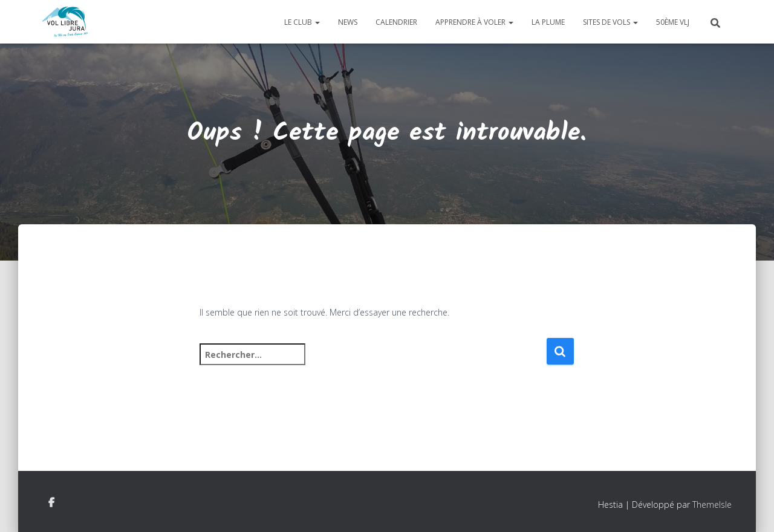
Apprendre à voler (474, 22)
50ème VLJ (673, 22)
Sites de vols (610, 22)
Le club (302, 22)
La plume (548, 22)
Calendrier (396, 22)
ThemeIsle (712, 504)
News (348, 22)
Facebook (51, 503)
